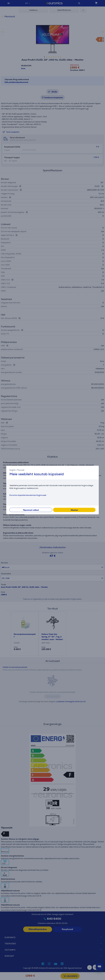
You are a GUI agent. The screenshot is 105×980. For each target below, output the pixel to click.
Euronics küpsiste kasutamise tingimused (28, 495)
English (13, 470)
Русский (21, 470)
